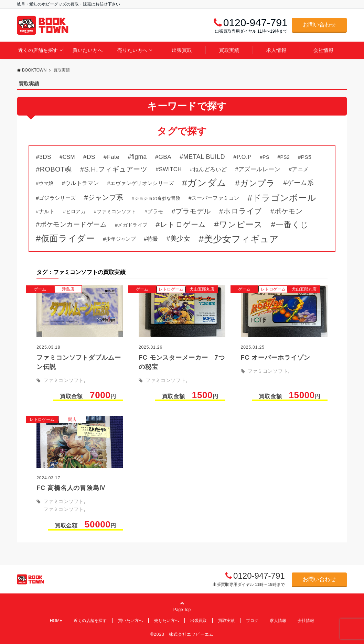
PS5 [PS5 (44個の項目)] (306, 157)
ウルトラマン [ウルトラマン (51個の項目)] (82, 183)
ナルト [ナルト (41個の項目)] (47, 211)
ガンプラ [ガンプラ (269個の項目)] (257, 183)
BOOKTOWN (32, 70)
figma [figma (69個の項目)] (139, 157)
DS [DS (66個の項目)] (91, 157)
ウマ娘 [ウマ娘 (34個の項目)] (46, 183)
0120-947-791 (259, 576)
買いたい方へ (88, 50)
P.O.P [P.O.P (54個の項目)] (244, 157)
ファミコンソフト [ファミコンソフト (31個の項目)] (116, 211)
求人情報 (276, 50)
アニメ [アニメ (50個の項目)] (300, 169)
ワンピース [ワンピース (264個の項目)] (241, 225)
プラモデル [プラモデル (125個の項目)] (193, 211)
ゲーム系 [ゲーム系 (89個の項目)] (300, 183)
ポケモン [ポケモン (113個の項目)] (288, 211)
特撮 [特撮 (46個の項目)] (153, 239)
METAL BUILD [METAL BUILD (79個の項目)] (204, 157)
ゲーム (40, 289)
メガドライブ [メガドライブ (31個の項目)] (132, 225)
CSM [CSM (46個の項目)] (69, 157)
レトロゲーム (171, 289)
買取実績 (229, 50)
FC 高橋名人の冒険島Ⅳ (71, 488)
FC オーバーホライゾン (276, 358)
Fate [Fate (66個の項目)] (113, 157)
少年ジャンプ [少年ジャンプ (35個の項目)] (121, 239)
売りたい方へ (132, 50)
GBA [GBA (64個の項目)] (165, 157)
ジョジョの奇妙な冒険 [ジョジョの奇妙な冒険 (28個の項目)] (157, 198)
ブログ (252, 621)
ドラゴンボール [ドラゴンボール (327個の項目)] (284, 198)
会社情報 (323, 50)
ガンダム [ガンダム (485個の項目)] (207, 183)
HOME (56, 621)
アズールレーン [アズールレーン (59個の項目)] (259, 169)
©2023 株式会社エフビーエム (182, 634)
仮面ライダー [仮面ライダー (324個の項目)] (68, 238)
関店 (72, 419)
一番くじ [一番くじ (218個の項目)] (292, 225)
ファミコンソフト (64, 380)
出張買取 (182, 50)
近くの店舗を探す (38, 50)
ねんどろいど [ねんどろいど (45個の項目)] (210, 169)
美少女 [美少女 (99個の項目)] (180, 238)
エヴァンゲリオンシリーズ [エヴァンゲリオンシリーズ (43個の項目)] (142, 183)
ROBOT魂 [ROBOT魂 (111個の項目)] (56, 169)
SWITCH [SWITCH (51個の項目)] (170, 169)
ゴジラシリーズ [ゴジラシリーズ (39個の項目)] (57, 198)
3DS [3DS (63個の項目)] (45, 157)
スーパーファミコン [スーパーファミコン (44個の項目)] (215, 198)
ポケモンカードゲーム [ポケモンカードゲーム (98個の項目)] (73, 224)
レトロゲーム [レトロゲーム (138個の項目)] (183, 224)
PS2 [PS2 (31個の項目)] (285, 157)
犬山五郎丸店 (202, 289)
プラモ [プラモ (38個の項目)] (155, 211)
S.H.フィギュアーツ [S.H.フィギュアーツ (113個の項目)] (116, 169)
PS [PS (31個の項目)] (266, 157)
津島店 (68, 289)
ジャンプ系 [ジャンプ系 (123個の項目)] (106, 197)
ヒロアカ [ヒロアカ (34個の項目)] (76, 211)
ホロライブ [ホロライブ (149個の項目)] (243, 211)
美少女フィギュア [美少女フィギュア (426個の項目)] (242, 239)
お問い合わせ (319, 25)
